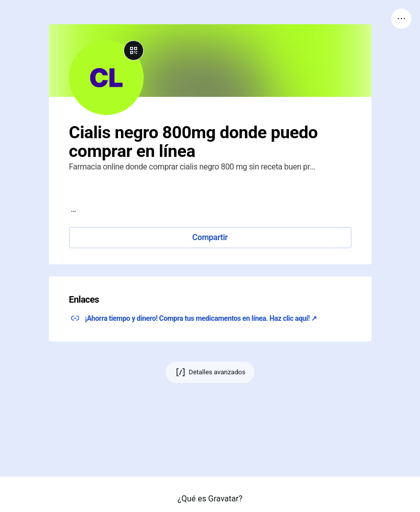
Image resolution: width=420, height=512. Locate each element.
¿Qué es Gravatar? (210, 499)
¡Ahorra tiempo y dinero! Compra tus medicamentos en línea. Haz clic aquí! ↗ (201, 318)
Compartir (210, 237)
